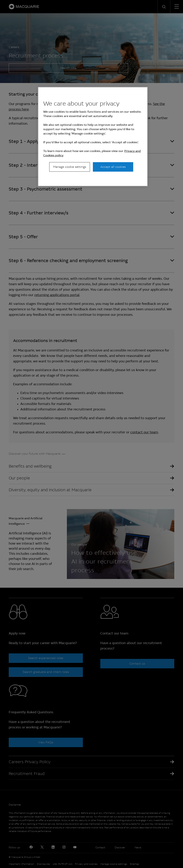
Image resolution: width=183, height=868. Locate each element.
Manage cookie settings (70, 167)
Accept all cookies (113, 167)
